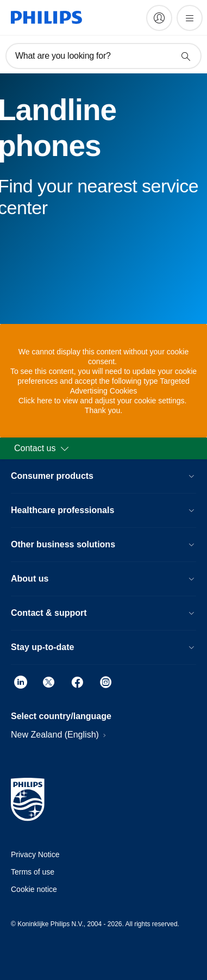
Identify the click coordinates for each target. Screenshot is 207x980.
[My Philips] (159, 18)
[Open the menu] (190, 18)
